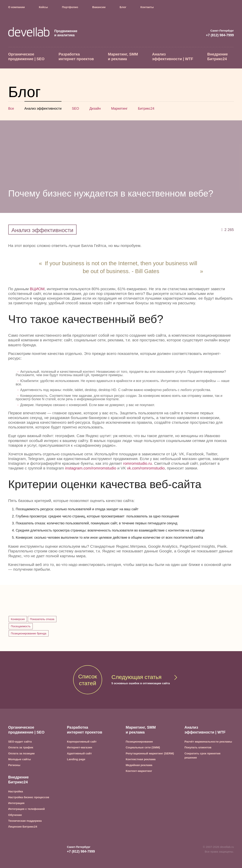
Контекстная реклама (141, 759)
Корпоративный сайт (82, 742)
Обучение (15, 815)
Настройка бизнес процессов (29, 797)
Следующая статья (141, 680)
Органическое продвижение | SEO (26, 57)
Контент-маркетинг (139, 771)
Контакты (147, 7)
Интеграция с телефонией (27, 809)
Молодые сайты (20, 759)
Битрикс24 (146, 109)
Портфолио (70, 7)
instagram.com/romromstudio (91, 468)
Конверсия (18, 619)
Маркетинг (119, 109)
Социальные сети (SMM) (143, 747)
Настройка (16, 791)
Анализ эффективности (43, 109)
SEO (75, 109)
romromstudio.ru (138, 463)
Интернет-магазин (80, 747)
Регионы (14, 765)
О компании (17, 7)
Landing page (76, 759)
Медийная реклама (139, 765)
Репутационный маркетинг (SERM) (150, 753)
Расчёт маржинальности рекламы (208, 742)
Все (11, 109)
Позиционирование (139, 742)
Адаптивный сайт (79, 753)
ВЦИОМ (37, 289)
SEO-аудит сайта (20, 742)
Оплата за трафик (21, 747)
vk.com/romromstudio (146, 468)
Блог (123, 7)
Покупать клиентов (198, 747)
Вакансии (99, 7)
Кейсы (43, 7)
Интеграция (16, 803)
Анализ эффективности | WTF (173, 57)
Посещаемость (21, 626)
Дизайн (95, 109)
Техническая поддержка (25, 821)
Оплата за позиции (22, 753)
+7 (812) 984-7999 (220, 35)
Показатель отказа (42, 619)
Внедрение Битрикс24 (217, 57)
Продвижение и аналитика (43, 33)
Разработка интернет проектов (76, 57)
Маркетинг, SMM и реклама (123, 57)
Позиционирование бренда (29, 633)
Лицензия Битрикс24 (23, 827)
